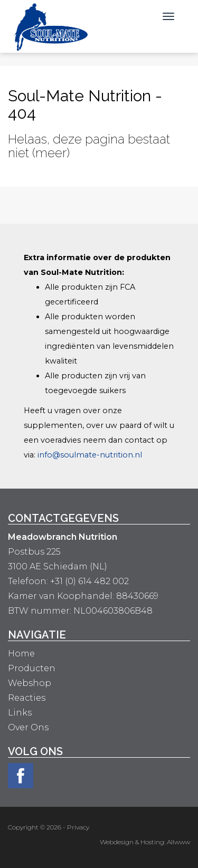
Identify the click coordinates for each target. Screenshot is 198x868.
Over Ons (28, 727)
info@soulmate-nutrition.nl (90, 455)
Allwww (178, 842)
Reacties (27, 698)
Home (21, 654)
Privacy (78, 827)
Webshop (30, 683)
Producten (32, 668)
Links (20, 713)
